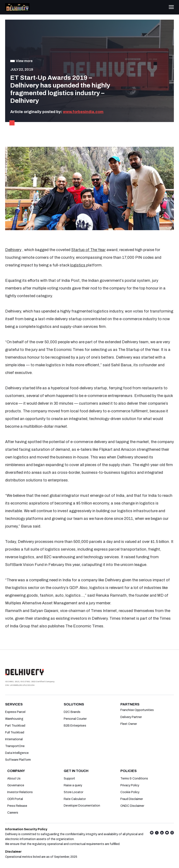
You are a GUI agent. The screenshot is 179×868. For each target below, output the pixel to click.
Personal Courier (75, 719)
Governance (16, 785)
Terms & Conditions (134, 779)
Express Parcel (15, 712)
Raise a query (73, 785)
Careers (13, 813)
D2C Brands (72, 712)
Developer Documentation (82, 806)
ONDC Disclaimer (132, 806)
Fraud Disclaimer (132, 799)
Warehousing (14, 719)
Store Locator (73, 792)
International (14, 739)
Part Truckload (15, 726)
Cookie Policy (130, 792)
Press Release (17, 806)
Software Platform (18, 760)
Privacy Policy (130, 785)
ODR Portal (15, 799)
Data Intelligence (17, 753)
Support (69, 779)
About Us (14, 779)
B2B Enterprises (75, 726)
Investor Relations (20, 792)
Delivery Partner (131, 717)
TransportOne (15, 746)
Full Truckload (15, 732)
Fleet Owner (129, 724)
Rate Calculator (75, 799)
